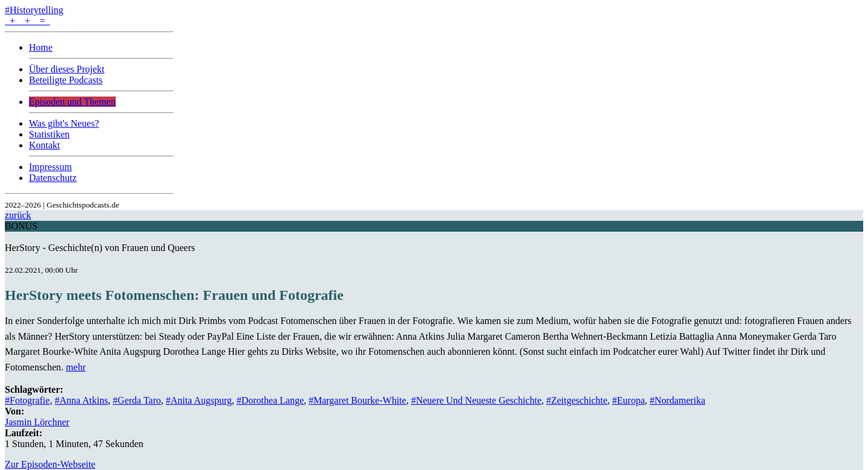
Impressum (50, 167)
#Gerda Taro (137, 400)
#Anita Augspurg (199, 400)
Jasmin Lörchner (37, 422)
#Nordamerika (678, 400)
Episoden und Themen (72, 102)
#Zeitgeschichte (577, 400)
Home (41, 47)
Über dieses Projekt (67, 69)
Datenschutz (53, 178)
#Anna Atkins (81, 400)
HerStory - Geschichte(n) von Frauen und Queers (100, 248)
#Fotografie (27, 400)
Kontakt (45, 145)
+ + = (27, 21)
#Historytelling (34, 10)
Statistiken (49, 134)
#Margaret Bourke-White (357, 400)
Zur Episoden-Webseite (50, 464)
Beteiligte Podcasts (66, 80)
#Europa (629, 400)
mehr (76, 367)
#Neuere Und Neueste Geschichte (476, 400)
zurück (18, 215)
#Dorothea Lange (270, 400)
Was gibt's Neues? (64, 123)
